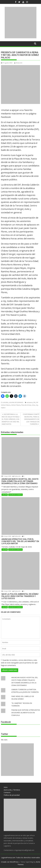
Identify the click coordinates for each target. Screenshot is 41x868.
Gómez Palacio (16, 405)
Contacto (7, 792)
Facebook (6, 722)
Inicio (6, 787)
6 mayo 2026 (6, 536)
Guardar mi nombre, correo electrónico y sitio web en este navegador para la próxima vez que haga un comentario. (19, 663)
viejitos (3, 408)
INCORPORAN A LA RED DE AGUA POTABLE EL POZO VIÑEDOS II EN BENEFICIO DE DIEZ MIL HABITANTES (11, 419)
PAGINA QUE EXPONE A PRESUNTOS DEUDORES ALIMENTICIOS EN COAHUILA (26, 713)
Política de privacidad (12, 795)
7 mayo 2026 (6, 476)
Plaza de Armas (26, 405)
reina (33, 405)
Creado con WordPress (10, 862)
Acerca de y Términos (12, 790)
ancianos (30, 402)
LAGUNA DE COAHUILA (15, 550)
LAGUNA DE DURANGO (16, 402)
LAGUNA (5, 402)
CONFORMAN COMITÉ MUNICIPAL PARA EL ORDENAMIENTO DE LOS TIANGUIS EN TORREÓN (31, 419)
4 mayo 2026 (6, 591)
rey (37, 405)
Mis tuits (4, 740)
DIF (34, 402)
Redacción (18, 63)
